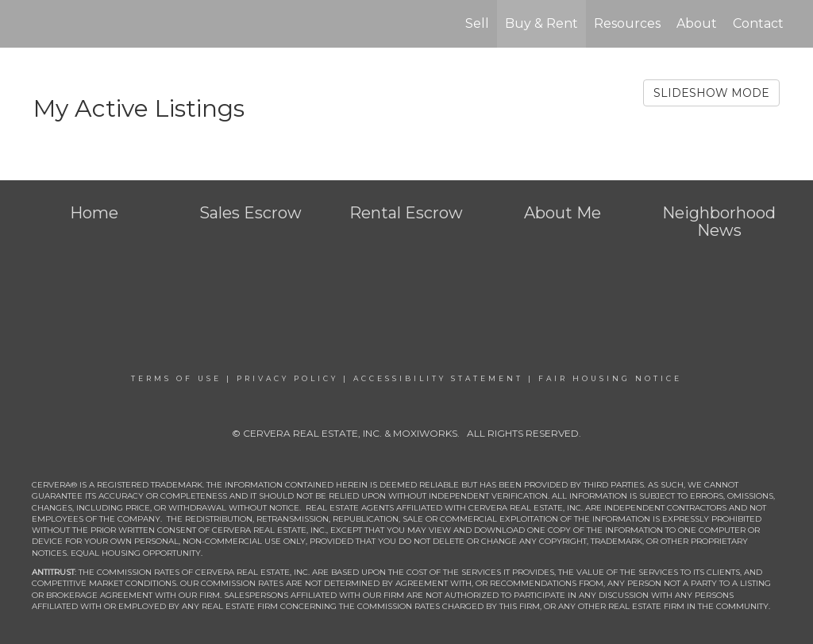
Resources (627, 23)
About (697, 23)
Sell (477, 23)
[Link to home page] (30, 24)
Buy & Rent (541, 23)
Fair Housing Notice (610, 378)
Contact (758, 23)
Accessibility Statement (438, 378)
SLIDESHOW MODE (711, 93)
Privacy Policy (287, 378)
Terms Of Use (176, 378)
